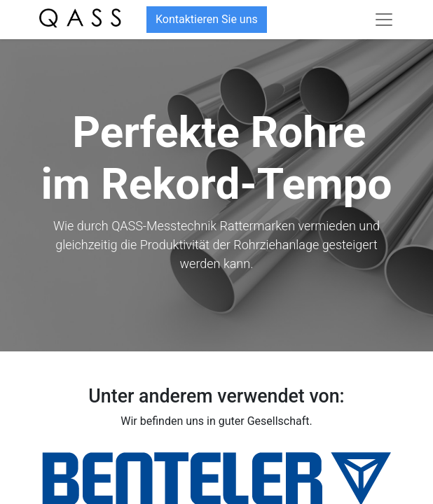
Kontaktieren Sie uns (207, 19)
